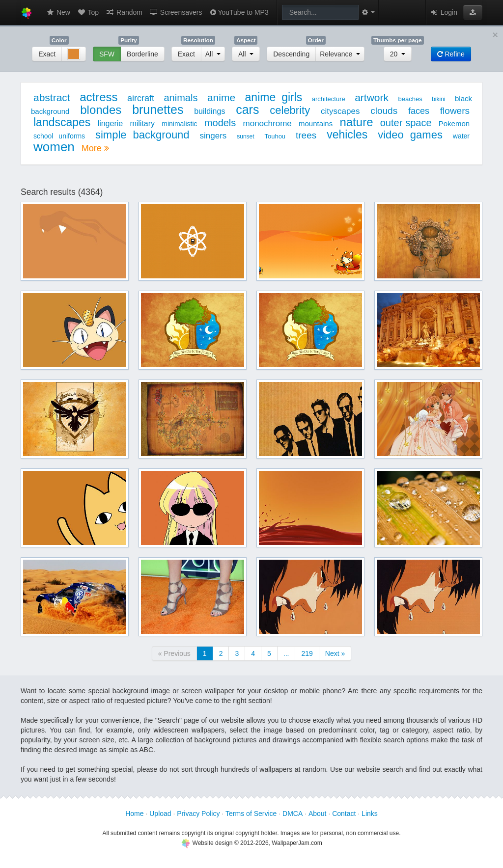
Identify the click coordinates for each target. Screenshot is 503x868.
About (318, 814)
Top (88, 12)
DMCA (293, 814)
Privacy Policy (198, 814)
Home (134, 814)
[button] (473, 12)
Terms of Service (251, 814)
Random (124, 12)
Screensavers (176, 12)
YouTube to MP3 (238, 12)
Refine (451, 54)
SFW (107, 54)
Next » (335, 653)
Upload (160, 814)
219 (307, 653)
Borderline (142, 54)
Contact (344, 814)
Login (444, 12)
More (95, 148)
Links (370, 814)
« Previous (174, 653)
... (286, 653)
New (58, 12)
